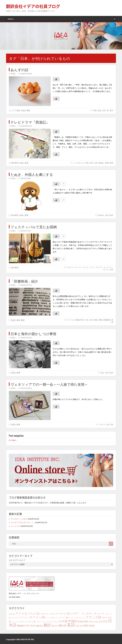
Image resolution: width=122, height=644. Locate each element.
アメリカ (70, 320)
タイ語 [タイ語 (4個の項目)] (51, 618)
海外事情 (15, 163)
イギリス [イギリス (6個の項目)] (44, 614)
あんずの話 (19, 69)
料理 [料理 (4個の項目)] (101, 622)
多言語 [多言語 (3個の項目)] (96, 622)
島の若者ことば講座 (19, 519)
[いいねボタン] (56, 79)
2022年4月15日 (26, 388)
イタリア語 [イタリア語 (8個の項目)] (64, 614)
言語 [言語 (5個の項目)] (77, 626)
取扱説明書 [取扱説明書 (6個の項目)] (83, 621)
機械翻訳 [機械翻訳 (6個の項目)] (21, 626)
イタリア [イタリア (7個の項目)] (53, 614)
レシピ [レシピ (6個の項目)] (50, 621)
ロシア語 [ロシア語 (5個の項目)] (58, 622)
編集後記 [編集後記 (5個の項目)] (39, 626)
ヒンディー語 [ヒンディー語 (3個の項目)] (73, 618)
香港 (111, 163)
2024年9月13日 (26, 126)
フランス (99, 267)
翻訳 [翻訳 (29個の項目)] (47, 625)
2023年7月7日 (26, 231)
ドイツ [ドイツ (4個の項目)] (57, 618)
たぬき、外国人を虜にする (32, 174)
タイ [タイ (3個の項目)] (47, 618)
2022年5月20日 (26, 338)
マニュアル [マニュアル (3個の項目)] (15, 622)
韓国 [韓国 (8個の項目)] (86, 626)
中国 (95, 111)
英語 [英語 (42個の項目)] (71, 625)
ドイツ (92, 267)
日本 (104, 111)
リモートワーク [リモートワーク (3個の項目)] (41, 622)
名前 (99, 111)
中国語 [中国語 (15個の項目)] (72, 621)
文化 (102, 373)
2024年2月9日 (26, 178)
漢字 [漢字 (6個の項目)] (28, 626)
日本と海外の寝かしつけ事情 (33, 334)
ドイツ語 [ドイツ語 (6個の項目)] (64, 617)
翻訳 (23, 320)
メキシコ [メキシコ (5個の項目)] (23, 622)
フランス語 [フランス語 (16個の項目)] (93, 617)
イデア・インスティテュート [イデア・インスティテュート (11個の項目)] (88, 614)
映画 (96, 320)
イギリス (102, 425)
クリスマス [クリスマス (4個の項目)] (15, 618)
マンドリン (108, 267)
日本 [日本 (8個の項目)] (105, 621)
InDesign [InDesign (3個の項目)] (12, 614)
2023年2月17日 (26, 285)
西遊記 (101, 163)
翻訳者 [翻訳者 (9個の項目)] (63, 626)
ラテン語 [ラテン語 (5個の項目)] (32, 622)
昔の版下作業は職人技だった (23, 523)
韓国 (107, 163)
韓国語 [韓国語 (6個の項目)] (92, 626)
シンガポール (78, 163)
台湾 (91, 163)
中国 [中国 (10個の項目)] (65, 621)
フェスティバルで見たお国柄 (34, 227)
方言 (87, 320)
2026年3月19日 (26, 74)
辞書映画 (107, 320)
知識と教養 (26, 111)
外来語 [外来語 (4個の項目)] (91, 622)
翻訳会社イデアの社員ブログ (33, 6)
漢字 (111, 111)
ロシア (106, 270)
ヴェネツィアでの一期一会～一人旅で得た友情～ (49, 384)
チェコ (85, 267)
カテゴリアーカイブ (17, 560)
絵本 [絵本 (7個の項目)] (33, 626)
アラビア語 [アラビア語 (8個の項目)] (34, 614)
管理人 (14, 74)
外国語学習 (79, 320)
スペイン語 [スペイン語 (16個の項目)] (37, 617)
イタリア (70, 267)
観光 (111, 215)
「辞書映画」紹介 (24, 281)
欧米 (111, 373)
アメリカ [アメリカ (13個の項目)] (21, 613)
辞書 (100, 320)
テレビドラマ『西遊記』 (30, 122)
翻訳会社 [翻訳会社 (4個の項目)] (55, 626)
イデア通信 (16, 111)
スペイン (78, 267)
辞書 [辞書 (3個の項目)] (81, 626)
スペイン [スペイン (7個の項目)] (24, 617)
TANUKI (101, 215)
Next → (15, 440)
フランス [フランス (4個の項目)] (82, 618)
